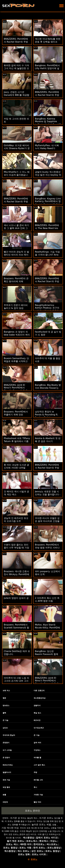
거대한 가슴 (38, 795)
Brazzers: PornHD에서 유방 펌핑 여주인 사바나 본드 (47, 548)
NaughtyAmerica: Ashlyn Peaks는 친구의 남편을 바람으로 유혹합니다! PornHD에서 (48, 309)
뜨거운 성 (15, 818)
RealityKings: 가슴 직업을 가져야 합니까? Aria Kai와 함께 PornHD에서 (47, 255)
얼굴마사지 (7, 772)
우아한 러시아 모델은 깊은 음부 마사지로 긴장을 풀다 (47, 521)
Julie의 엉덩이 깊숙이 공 (16, 598)
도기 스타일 (7, 750)
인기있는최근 (39, 728)
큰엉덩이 (6, 743)
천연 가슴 (6, 780)
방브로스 (6, 705)
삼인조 (5, 728)
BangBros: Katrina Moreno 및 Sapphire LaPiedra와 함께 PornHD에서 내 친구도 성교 (48, 123)
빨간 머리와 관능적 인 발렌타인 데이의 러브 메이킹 (16, 255)
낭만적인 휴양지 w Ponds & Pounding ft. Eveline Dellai (47, 414)
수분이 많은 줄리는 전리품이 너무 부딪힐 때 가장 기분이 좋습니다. (16, 548)
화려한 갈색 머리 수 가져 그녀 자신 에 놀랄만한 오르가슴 (16, 68)
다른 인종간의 (39, 691)
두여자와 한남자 (9, 735)
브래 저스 (6, 691)
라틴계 (5, 802)
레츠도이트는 (8, 765)
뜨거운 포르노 (46, 818)
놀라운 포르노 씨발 (41, 825)
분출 (4, 795)
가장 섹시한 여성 (10, 828)
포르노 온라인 (32, 811)
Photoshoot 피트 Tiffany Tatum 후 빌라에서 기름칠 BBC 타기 (17, 441)
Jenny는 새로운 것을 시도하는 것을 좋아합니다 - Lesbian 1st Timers (48, 494)
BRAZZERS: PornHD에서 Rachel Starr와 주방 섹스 (16, 42)
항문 (4, 698)
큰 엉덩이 (6, 758)
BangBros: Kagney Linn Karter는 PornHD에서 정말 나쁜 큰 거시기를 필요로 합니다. (48, 203)
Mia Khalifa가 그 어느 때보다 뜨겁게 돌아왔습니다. (17, 175)
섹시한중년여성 (40, 698)
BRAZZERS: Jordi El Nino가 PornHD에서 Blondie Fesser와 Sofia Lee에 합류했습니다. (16, 389)
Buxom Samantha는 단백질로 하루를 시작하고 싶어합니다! (16, 361)
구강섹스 (37, 750)
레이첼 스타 (38, 780)
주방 (35, 772)
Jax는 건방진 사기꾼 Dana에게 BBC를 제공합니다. (16, 95)
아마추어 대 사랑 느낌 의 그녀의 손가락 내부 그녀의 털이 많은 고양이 (16, 681)
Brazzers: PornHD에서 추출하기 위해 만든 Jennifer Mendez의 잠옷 (17, 415)
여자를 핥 (37, 758)
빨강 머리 (37, 802)
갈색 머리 (37, 743)
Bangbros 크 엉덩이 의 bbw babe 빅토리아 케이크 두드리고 (17, 335)
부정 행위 (6, 787)
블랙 (4, 713)
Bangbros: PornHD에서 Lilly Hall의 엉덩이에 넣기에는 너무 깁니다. (47, 68)
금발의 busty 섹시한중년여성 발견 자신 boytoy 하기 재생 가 (48, 175)
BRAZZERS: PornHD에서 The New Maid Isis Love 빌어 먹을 (47, 228)
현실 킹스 (37, 713)
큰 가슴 (5, 720)
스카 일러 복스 (39, 765)
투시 (35, 787)
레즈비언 (37, 720)
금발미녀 (37, 705)
